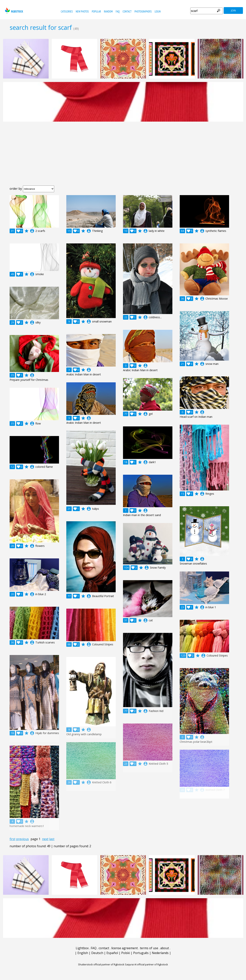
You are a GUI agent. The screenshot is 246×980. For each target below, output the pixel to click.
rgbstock (14, 11)
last (52, 839)
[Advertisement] (123, 157)
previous (22, 839)
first (12, 839)
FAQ (118, 11)
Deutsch (97, 953)
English (83, 953)
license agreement (125, 948)
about (165, 948)
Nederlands (160, 953)
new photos (82, 11)
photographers (143, 11)
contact (127, 11)
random (108, 11)
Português (141, 953)
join (233, 10)
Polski (126, 953)
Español (112, 953)
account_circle (32, 231)
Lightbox (82, 948)
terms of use (149, 948)
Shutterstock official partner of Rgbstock (101, 964)
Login (158, 11)
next (45, 839)
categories (67, 11)
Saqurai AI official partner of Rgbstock (146, 964)
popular (96, 11)
